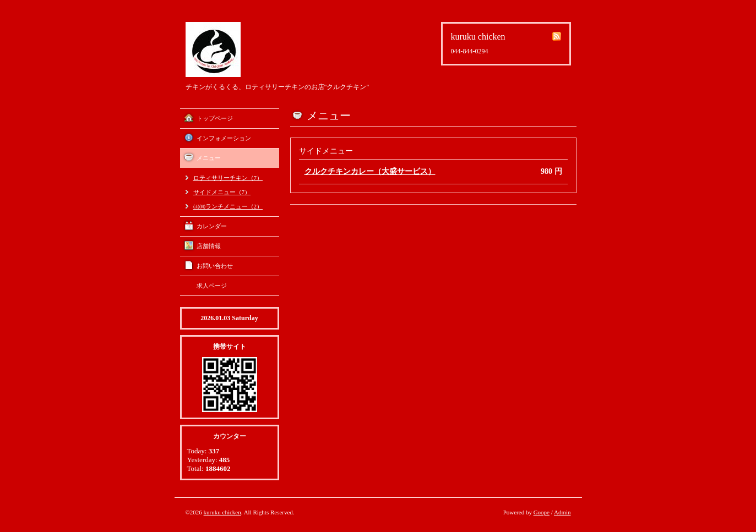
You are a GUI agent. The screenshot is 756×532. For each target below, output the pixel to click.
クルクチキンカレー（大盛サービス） (370, 171)
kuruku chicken (222, 512)
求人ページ (212, 286)
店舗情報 (209, 246)
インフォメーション (224, 138)
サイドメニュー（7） (222, 192)
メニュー (209, 158)
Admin (562, 512)
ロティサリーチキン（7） (228, 178)
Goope (542, 512)
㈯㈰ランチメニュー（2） (228, 206)
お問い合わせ (215, 266)
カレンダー (212, 226)
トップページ (215, 118)
